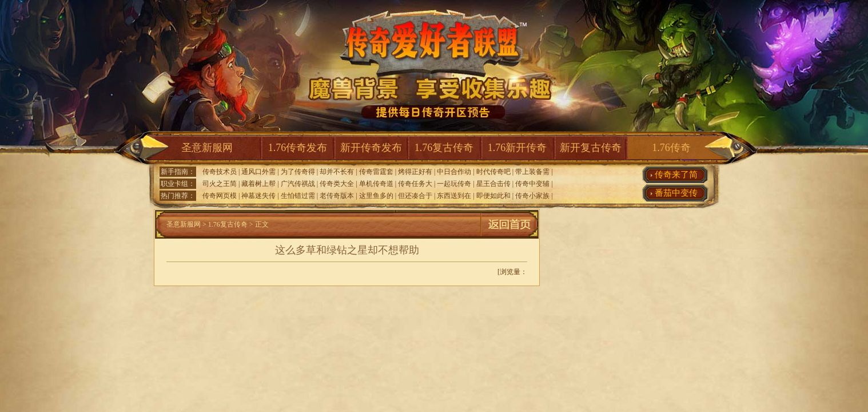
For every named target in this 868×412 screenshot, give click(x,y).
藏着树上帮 (258, 184)
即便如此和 (493, 196)
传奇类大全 (337, 184)
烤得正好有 (415, 172)
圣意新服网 (207, 148)
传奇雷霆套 (376, 172)
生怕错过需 (298, 196)
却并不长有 (337, 172)
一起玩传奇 (454, 184)
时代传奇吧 (493, 172)
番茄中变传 (676, 193)
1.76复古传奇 (444, 148)
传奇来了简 (676, 175)
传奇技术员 (220, 172)
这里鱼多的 (376, 196)
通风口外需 (258, 172)
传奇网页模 (220, 196)
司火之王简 (220, 184)
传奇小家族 (532, 196)
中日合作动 (454, 172)
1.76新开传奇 (517, 148)
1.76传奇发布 (298, 148)
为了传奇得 (298, 172)
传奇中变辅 (532, 184)
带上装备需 (532, 172)
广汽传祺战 (298, 184)
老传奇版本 (337, 196)
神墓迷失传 (258, 196)
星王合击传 (493, 184)
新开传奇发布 (371, 148)
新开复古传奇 (591, 148)
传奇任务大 (415, 184)
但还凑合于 (415, 196)
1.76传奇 (671, 148)
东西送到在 (454, 196)
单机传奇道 (376, 184)
